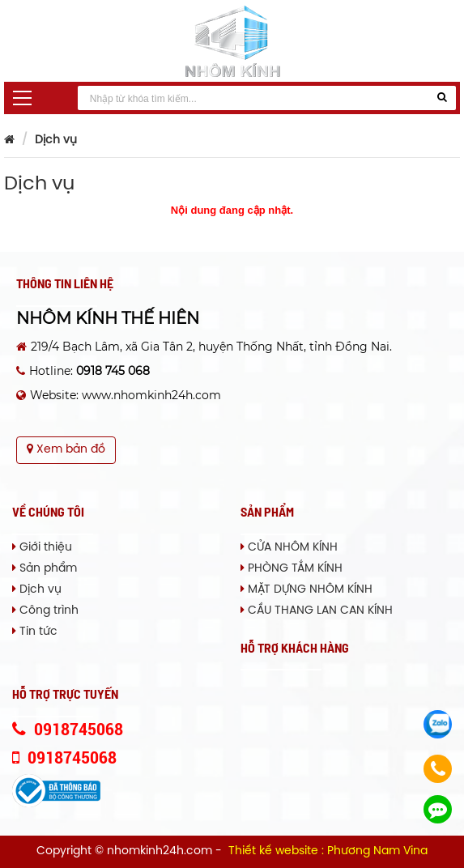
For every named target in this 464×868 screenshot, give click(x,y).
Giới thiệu (42, 548)
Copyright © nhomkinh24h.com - (131, 851)
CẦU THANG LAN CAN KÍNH (317, 611)
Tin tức (35, 632)
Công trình (45, 611)
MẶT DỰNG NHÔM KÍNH (306, 590)
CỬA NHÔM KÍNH (289, 548)
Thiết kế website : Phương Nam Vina (328, 851)
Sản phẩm (45, 569)
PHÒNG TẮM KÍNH (292, 569)
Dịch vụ (56, 140)
